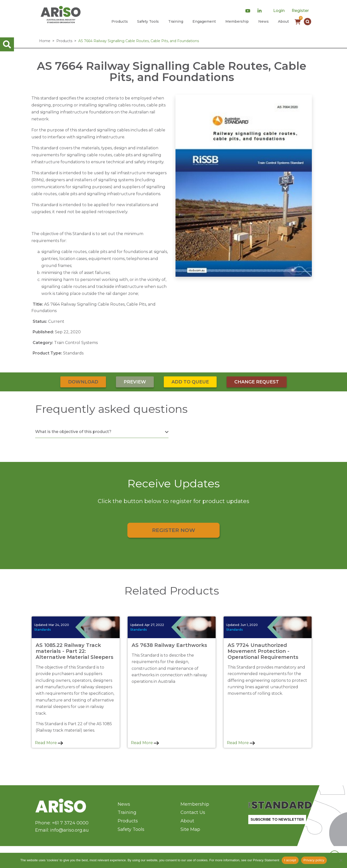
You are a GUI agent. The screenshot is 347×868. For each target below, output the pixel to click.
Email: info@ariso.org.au (62, 830)
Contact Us (193, 812)
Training (176, 21)
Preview (135, 382)
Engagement (204, 21)
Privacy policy (314, 860)
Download (83, 382)
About (283, 21)
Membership (237, 21)
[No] (341, 860)
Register (300, 11)
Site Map (190, 829)
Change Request (257, 382)
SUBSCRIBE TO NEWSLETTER (277, 819)
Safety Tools (148, 21)
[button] (307, 22)
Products (120, 21)
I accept (290, 860)
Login (279, 11)
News (263, 21)
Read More (49, 743)
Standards (43, 630)
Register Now (174, 530)
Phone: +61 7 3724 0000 (62, 823)
